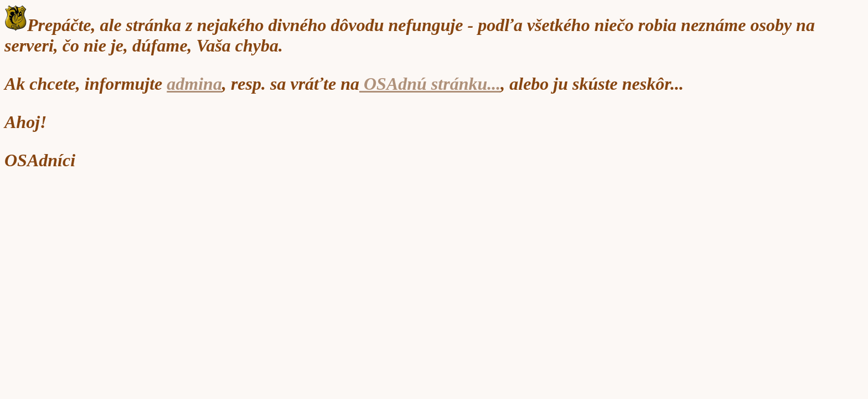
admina (194, 84)
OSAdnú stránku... (430, 84)
